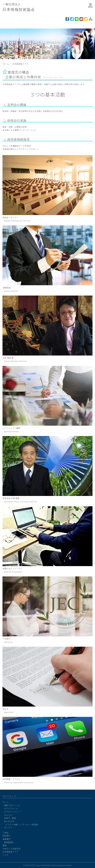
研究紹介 (6, 836)
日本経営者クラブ (10, 852)
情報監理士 (9, 842)
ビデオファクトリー (13, 812)
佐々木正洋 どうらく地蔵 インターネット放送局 (21, 823)
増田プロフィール (12, 805)
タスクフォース (11, 809)
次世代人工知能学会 (11, 849)
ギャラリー (9, 828)
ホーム (6, 64)
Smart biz (8, 815)
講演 (4, 845)
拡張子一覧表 (10, 818)
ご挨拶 (5, 833)
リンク (5, 855)
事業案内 (6, 839)
